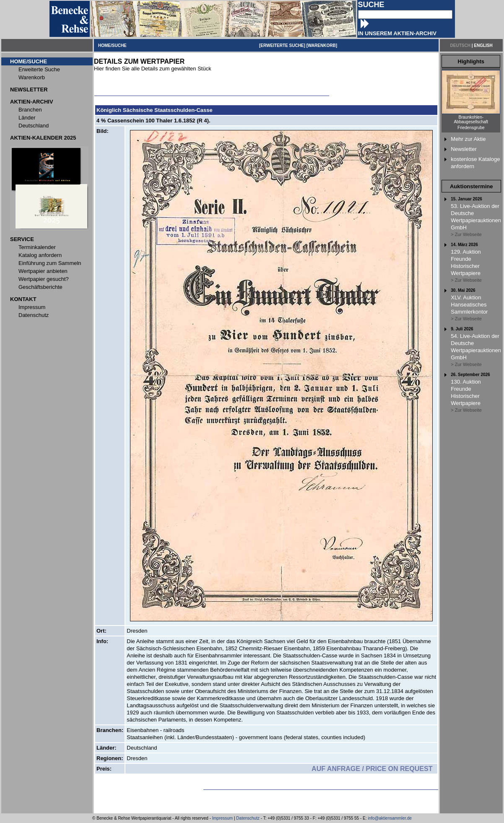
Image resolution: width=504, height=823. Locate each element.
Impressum (222, 818)
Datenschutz (248, 818)
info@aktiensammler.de (390, 818)
